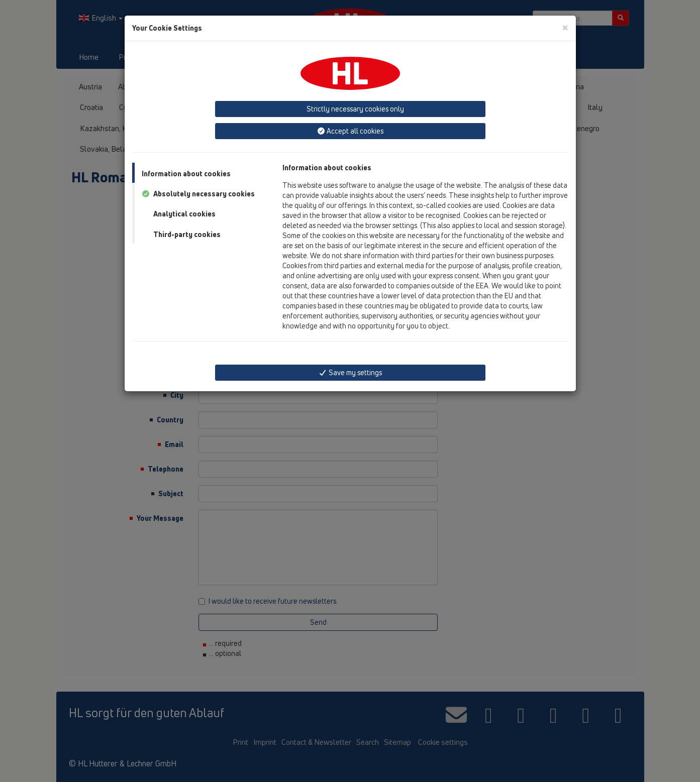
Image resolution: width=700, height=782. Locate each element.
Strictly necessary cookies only (355, 109)
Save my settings (350, 372)
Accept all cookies (350, 131)
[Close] (565, 27)
